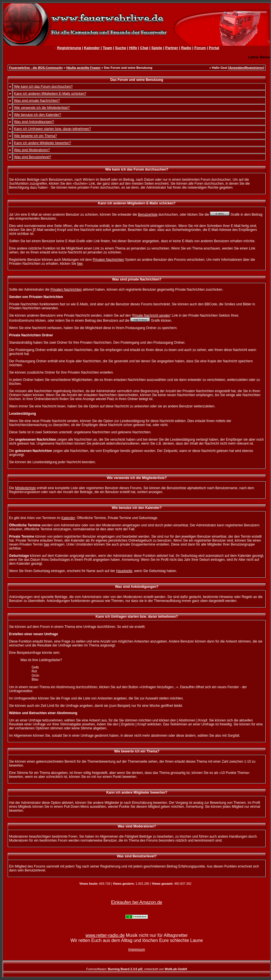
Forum (200, 48)
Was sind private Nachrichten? (37, 101)
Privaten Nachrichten (108, 260)
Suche (121, 48)
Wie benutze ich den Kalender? (38, 115)
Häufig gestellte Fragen (83, 68)
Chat (144, 48)
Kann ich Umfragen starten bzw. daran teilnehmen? (53, 129)
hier (80, 264)
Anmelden (237, 68)
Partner (172, 48)
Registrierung (69, 48)
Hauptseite (124, 571)
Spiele (157, 48)
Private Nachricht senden (151, 315)
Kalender (92, 48)
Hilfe (133, 48)
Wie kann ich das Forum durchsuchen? (43, 87)
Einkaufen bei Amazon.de (136, 902)
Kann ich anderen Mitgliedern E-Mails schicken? (50, 94)
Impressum (136, 950)
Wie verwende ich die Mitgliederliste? (42, 108)
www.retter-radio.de (105, 935)
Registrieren (254, 68)
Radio (186, 48)
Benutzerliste (148, 215)
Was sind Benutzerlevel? (33, 157)
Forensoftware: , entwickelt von (136, 969)
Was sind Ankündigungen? (34, 122)
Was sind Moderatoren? (32, 150)
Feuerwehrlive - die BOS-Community (36, 68)
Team (107, 48)
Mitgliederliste (25, 488)
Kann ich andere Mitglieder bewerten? (43, 143)
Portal (214, 48)
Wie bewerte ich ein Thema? (35, 136)
